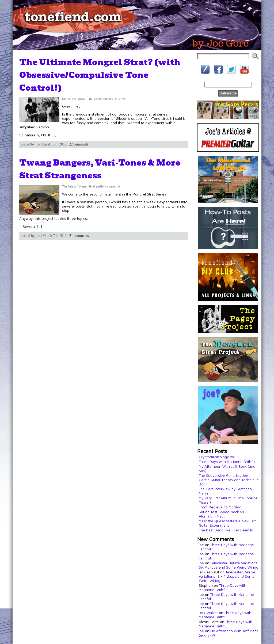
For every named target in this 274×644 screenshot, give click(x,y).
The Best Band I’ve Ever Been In (226, 530)
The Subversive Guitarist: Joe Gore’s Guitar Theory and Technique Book (229, 480)
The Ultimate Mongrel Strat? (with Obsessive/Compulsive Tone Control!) (100, 75)
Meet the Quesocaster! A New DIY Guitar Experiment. (227, 523)
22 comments (79, 144)
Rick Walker (208, 613)
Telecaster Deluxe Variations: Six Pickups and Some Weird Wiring (229, 565)
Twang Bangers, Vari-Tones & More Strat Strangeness (100, 169)
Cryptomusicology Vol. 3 (219, 457)
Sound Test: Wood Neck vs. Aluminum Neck (222, 514)
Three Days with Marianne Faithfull (228, 462)
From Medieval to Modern (220, 507)
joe (201, 545)
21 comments (79, 236)
